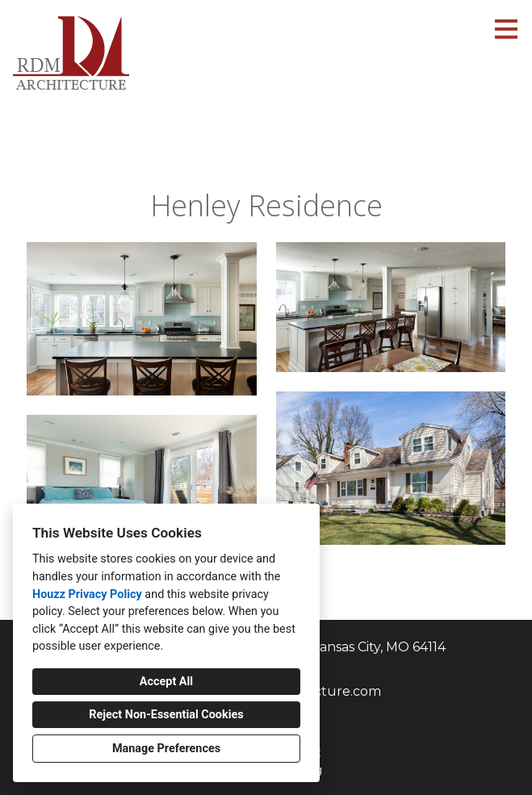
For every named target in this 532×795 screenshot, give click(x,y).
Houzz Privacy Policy (87, 594)
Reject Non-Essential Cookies (166, 715)
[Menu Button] (506, 29)
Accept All (166, 682)
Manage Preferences (166, 749)
